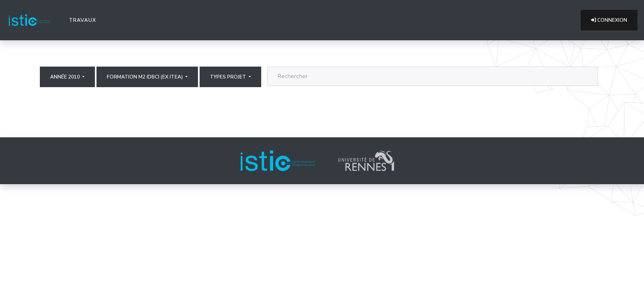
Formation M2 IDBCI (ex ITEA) (145, 77)
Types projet (229, 77)
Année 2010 (66, 77)
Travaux (84, 20)
